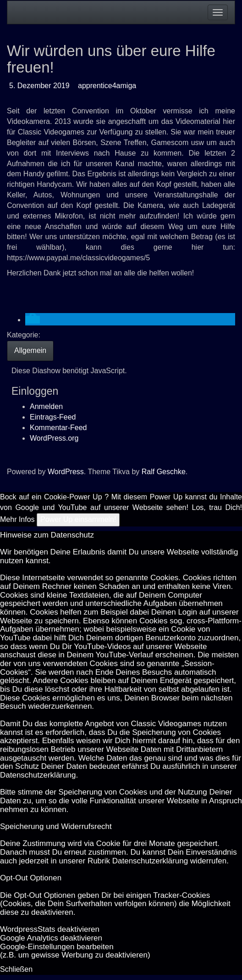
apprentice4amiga (107, 86)
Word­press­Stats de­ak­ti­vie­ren (50, 929)
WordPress (66, 472)
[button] (33, 320)
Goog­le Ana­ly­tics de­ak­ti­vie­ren (51, 938)
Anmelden (46, 406)
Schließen (16, 969)
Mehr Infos (17, 519)
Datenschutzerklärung (38, 775)
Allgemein (30, 350)
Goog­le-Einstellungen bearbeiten (57, 947)
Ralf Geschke (164, 472)
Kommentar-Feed (58, 428)
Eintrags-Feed (53, 417)
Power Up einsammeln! (78, 519)
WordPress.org (54, 438)
